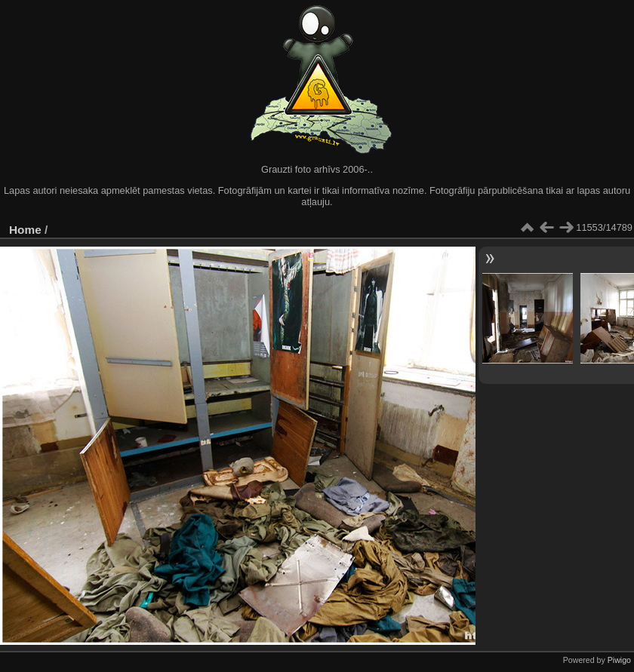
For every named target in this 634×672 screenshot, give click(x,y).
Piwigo (619, 660)
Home (25, 230)
